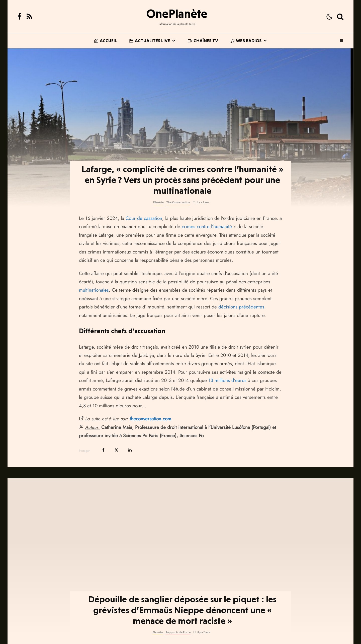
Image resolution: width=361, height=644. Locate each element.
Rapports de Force (178, 640)
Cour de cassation (144, 218)
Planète (158, 202)
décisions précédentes (241, 307)
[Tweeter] (116, 450)
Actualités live (150, 41)
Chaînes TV (203, 41)
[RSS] (29, 17)
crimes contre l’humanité (207, 227)
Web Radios (246, 41)
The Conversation (178, 202)
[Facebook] (20, 17)
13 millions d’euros (227, 380)
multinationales (94, 290)
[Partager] (103, 450)
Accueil (106, 41)
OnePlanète (177, 14)
